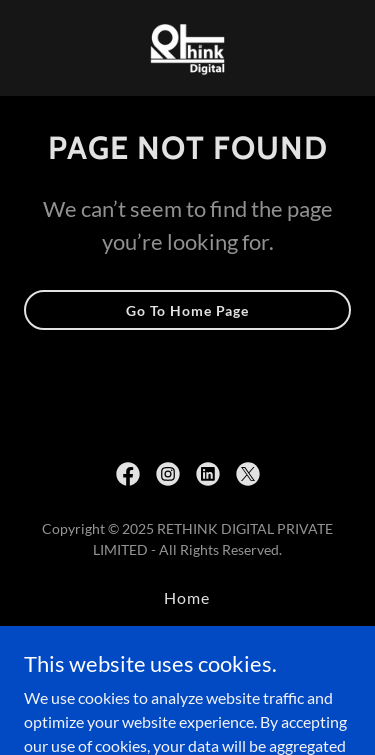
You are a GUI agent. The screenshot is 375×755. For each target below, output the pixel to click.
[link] (188, 48)
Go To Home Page (187, 310)
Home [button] (187, 597)
